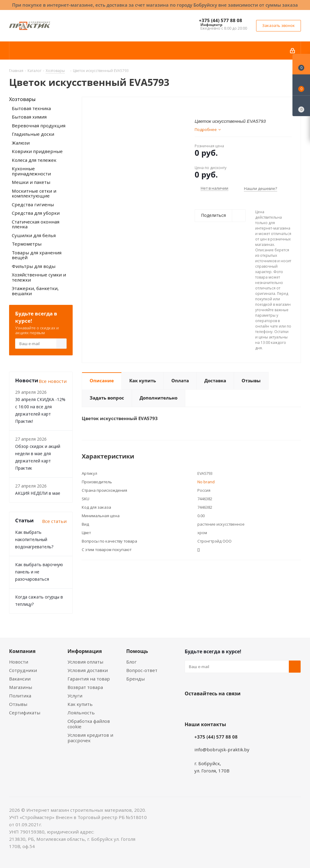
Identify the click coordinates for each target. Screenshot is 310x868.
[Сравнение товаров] (301, 106)
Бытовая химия (29, 117)
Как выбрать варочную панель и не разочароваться (39, 572)
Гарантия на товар (89, 679)
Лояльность (81, 713)
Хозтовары (22, 99)
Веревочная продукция (39, 126)
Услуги (75, 696)
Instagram (221, 708)
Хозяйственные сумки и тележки (39, 277)
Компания (22, 651)
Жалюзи (21, 143)
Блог (131, 662)
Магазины (21, 687)
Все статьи (54, 521)
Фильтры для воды (34, 266)
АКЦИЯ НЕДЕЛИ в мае (38, 493)
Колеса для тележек (34, 160)
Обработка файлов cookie (89, 724)
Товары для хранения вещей (37, 255)
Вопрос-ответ (142, 670)
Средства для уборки (36, 213)
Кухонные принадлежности (31, 171)
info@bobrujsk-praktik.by (222, 749)
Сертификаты (25, 713)
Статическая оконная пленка (36, 224)
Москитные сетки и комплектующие (34, 193)
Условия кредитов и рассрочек (90, 738)
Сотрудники (23, 670)
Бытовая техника (31, 108)
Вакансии (20, 679)
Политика (20, 696)
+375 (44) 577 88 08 (221, 20)
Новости (19, 662)
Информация (85, 651)
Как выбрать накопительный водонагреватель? (34, 539)
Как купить (80, 704)
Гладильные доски (33, 134)
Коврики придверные (37, 151)
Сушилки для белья (34, 235)
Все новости (53, 381)
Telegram (236, 708)
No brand (206, 482)
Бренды (135, 679)
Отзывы (18, 704)
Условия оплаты (85, 662)
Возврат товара (85, 687)
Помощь (137, 651)
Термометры (27, 244)
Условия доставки (88, 670)
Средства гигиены (33, 204)
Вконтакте (191, 708)
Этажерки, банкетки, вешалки (35, 291)
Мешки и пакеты (31, 182)
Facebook (206, 708)
